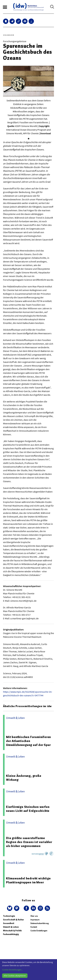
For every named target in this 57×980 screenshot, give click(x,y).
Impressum (35, 920)
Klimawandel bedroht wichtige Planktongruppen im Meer (28, 880)
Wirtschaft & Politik (12, 931)
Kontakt (34, 927)
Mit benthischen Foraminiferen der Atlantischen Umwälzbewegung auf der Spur (28, 741)
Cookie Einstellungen (39, 931)
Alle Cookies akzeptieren (15, 976)
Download (45, 133)
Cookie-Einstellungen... (12, 970)
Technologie (9, 916)
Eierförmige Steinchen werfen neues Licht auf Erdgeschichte (28, 809)
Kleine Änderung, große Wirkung (24, 778)
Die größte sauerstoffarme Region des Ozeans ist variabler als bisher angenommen (29, 842)
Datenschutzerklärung (40, 923)
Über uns (34, 916)
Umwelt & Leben (11, 927)
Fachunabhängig (11, 934)
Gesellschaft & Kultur (13, 920)
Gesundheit (9, 923)
